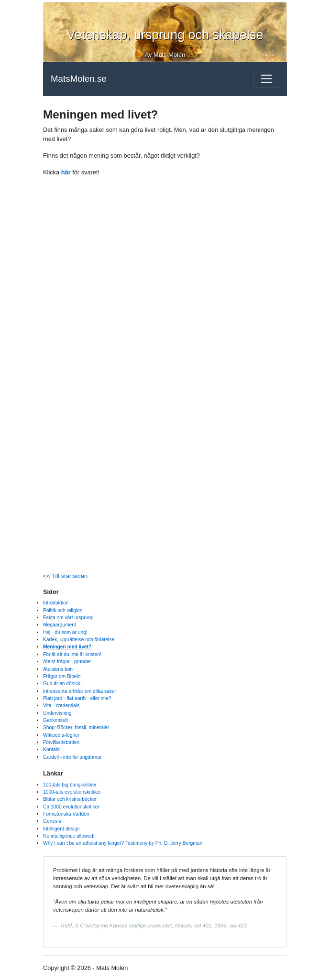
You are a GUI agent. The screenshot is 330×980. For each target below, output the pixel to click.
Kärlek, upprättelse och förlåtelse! (79, 640)
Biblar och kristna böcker (70, 799)
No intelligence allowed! (69, 836)
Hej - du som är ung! (65, 632)
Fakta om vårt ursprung (68, 618)
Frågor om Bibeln (62, 676)
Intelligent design (61, 829)
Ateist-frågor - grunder (67, 662)
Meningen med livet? (67, 647)
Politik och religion (63, 610)
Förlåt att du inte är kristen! (72, 654)
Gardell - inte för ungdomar (72, 757)
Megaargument (60, 625)
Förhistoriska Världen (66, 814)
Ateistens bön (58, 669)
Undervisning (57, 713)
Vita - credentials (61, 705)
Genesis (52, 821)
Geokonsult (55, 720)
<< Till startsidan (65, 576)
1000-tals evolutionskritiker (72, 792)
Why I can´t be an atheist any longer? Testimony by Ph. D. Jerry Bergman (123, 843)
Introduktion (56, 603)
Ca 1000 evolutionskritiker (71, 807)
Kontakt (51, 749)
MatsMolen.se (79, 79)
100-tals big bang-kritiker (70, 785)
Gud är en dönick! (62, 684)
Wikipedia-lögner (61, 735)
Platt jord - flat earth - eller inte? (77, 698)
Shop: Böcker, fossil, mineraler (76, 727)
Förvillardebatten (61, 742)
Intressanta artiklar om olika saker (80, 691)
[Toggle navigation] (266, 79)
